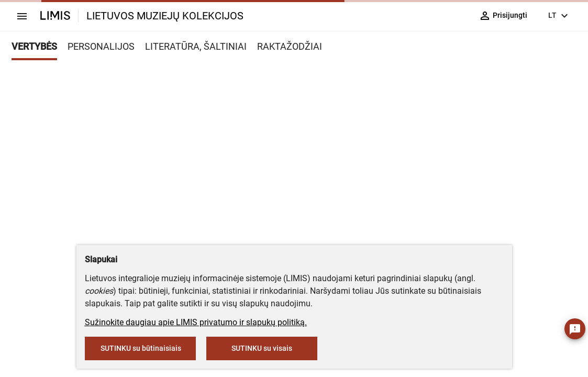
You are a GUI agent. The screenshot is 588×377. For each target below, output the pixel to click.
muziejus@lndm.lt (238, 166)
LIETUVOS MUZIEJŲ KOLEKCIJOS (165, 16)
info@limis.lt (319, 233)
